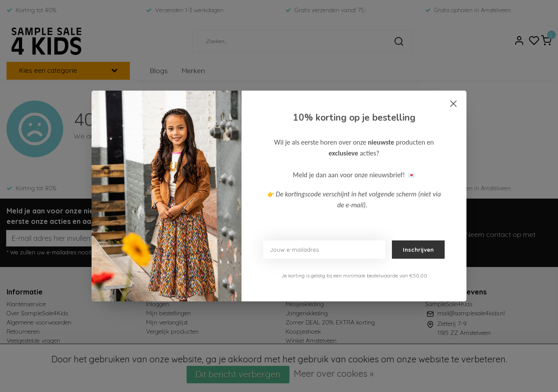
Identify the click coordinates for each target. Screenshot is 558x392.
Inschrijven (418, 250)
